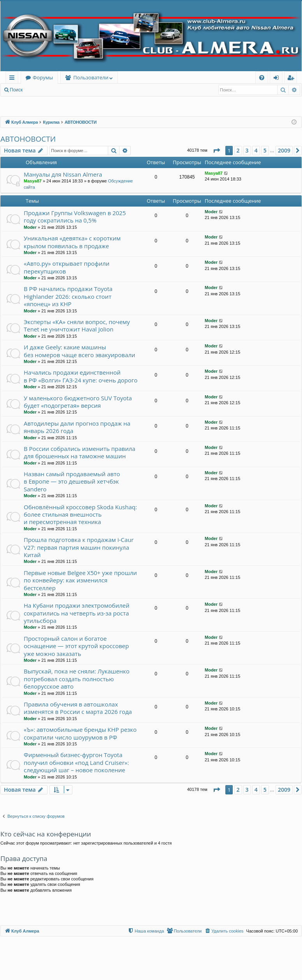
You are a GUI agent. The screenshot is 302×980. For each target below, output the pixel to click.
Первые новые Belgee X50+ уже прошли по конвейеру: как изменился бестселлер (80, 580)
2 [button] (238, 150)
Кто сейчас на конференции (46, 834)
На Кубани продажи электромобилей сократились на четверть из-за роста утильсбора (77, 613)
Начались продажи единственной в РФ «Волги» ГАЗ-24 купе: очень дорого (81, 376)
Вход (40, 90)
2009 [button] (284, 150)
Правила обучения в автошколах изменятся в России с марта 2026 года (78, 708)
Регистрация (70, 90)
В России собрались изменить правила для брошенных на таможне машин (80, 452)
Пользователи (91, 77)
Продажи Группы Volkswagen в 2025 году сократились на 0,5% (75, 217)
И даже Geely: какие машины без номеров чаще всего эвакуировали (79, 351)
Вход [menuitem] (278, 79)
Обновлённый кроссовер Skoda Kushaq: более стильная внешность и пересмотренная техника (80, 515)
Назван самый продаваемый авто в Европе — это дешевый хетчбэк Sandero (72, 481)
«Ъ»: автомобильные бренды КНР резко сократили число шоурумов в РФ (80, 733)
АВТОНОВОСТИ (28, 139)
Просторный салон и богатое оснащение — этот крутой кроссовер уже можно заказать (76, 646)
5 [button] (265, 150)
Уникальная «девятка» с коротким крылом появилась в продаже (72, 242)
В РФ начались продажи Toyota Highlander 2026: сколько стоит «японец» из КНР (68, 296)
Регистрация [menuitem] (292, 79)
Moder (30, 227)
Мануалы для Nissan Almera (63, 174)
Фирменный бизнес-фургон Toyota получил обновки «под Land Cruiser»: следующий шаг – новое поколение (76, 762)
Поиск (16, 90)
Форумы (43, 77)
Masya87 (33, 181)
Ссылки (13, 79)
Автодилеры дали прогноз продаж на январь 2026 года (77, 427)
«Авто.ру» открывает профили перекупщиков (67, 267)
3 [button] (247, 150)
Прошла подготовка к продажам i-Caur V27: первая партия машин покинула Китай (79, 547)
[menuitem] (262, 78)
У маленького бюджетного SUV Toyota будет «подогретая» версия (78, 402)
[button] (216, 151)
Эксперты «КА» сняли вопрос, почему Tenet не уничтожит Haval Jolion (77, 325)
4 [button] (256, 150)
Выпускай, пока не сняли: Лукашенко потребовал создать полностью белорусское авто (77, 679)
